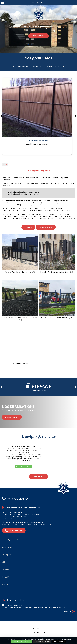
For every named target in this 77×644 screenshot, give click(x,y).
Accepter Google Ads (23, 466)
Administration (39, 632)
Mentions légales (38, 629)
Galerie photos (12, 417)
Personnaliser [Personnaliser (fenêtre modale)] (59, 642)
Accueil (5, 164)
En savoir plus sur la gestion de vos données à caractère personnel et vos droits (34, 607)
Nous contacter (39, 36)
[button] (2, 471)
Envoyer (69, 611)
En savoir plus (38, 477)
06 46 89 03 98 (38, 3)
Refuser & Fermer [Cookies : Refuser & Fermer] (42, 642)
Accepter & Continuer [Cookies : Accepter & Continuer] (22, 642)
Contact (28, 227)
